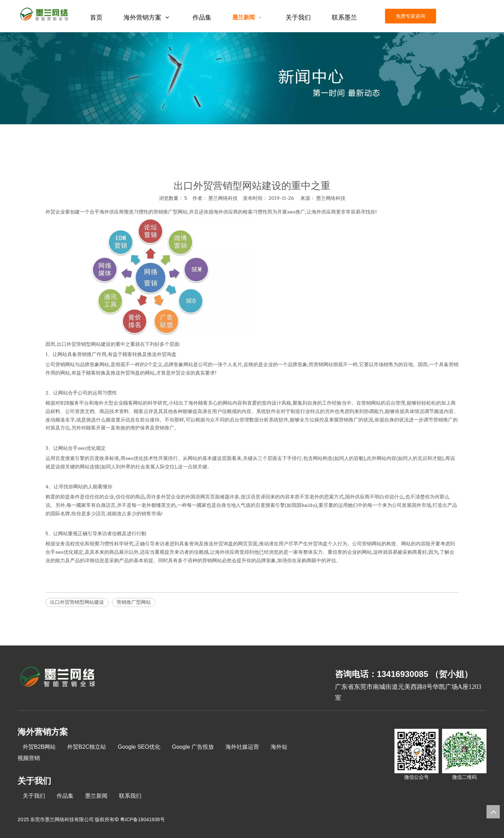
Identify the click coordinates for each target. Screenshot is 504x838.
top (493, 812)
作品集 (65, 796)
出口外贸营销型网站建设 (77, 602)
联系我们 (130, 796)
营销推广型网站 (170, 212)
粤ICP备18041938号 (142, 819)
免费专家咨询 (411, 16)
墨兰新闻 (96, 796)
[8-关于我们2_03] (58, 678)
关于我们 (34, 796)
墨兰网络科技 (331, 198)
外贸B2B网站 (39, 747)
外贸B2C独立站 (87, 747)
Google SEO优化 (139, 747)
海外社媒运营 (242, 747)
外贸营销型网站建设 (89, 344)
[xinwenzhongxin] (252, 78)
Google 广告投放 (193, 747)
